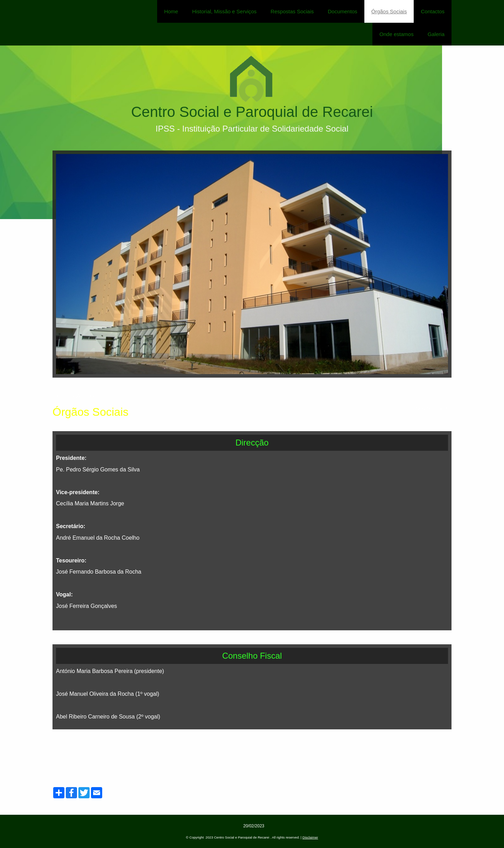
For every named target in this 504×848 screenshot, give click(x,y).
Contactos (433, 11)
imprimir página (433, 409)
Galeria (436, 34)
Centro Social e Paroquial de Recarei (252, 112)
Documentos (343, 11)
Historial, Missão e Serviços (224, 11)
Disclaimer (310, 837)
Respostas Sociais (292, 11)
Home (171, 11)
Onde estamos (397, 34)
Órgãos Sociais (389, 11)
